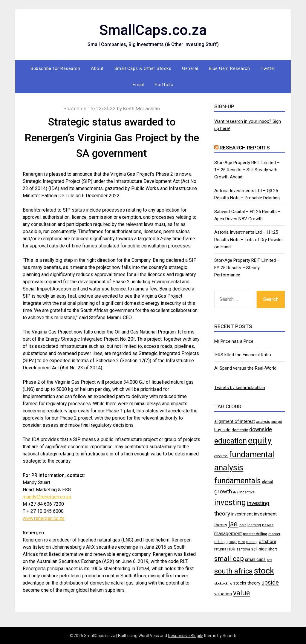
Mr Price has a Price (234, 341)
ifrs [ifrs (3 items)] (236, 492)
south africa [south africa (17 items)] (234, 571)
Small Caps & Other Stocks (143, 68)
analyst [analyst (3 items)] (277, 422)
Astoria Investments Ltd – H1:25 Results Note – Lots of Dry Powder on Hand (249, 240)
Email (138, 85)
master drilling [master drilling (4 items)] (255, 534)
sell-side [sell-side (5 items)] (259, 549)
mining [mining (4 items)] (252, 542)
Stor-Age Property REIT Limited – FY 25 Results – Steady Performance (247, 268)
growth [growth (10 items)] (223, 491)
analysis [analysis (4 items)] (263, 422)
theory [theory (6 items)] (254, 583)
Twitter (268, 68)
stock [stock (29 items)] (264, 571)
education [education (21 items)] (231, 441)
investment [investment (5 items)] (242, 514)
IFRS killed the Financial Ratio (243, 355)
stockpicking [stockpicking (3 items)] (223, 583)
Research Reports (245, 148)
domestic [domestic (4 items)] (240, 430)
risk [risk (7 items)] (231, 549)
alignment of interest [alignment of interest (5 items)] (235, 421)
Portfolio (164, 85)
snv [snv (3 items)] (269, 560)
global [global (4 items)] (267, 482)
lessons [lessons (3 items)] (268, 525)
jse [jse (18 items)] (233, 524)
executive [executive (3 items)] (221, 456)
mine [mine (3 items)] (241, 542)
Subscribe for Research (55, 68)
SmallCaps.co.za (153, 30)
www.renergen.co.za (44, 518)
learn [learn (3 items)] (242, 525)
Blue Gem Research (229, 68)
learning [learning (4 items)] (254, 525)
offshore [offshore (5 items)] (267, 541)
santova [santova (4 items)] (243, 549)
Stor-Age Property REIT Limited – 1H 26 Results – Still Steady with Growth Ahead (247, 170)
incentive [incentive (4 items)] (247, 492)
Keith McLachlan (141, 108)
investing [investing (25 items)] (230, 502)
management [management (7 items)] (228, 534)
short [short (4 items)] (273, 549)
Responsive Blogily (185, 636)
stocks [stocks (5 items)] (240, 583)
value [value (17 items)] (241, 593)
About (97, 68)
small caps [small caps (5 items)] (255, 559)
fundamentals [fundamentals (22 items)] (238, 481)
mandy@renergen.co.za (47, 497)
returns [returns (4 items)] (220, 549)
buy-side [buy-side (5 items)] (222, 430)
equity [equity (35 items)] (260, 440)
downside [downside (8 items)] (261, 429)
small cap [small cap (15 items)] (229, 559)
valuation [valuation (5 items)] (223, 594)
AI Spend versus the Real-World (245, 368)
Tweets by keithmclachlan (240, 388)
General (190, 68)
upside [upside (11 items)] (270, 582)
